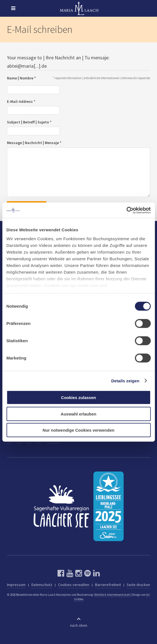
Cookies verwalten (74, 585)
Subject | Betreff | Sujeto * (29, 122)
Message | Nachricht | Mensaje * (34, 143)
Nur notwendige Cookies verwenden (78, 430)
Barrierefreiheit (108, 585)
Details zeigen (125, 381)
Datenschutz (42, 585)
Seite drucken (138, 585)
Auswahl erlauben (78, 414)
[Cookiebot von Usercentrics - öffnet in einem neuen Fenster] (126, 210)
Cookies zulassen (79, 398)
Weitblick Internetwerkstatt (112, 595)
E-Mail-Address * (21, 101)
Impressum (16, 585)
